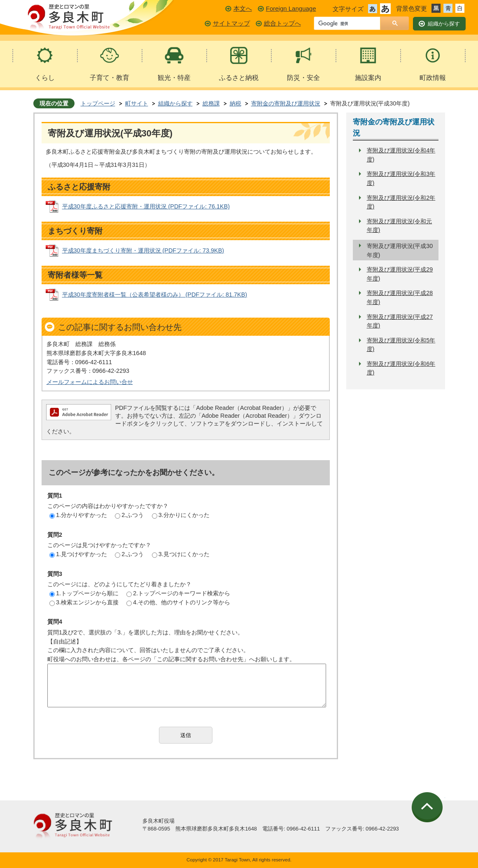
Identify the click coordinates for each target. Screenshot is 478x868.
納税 (236, 103)
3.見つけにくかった (181, 554)
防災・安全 (303, 78)
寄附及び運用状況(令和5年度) (401, 345)
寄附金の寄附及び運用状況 (286, 103)
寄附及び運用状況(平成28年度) (400, 297)
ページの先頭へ (428, 808)
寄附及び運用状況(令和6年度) (401, 368)
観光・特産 (174, 78)
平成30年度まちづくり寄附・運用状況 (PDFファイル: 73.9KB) (143, 250)
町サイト (137, 103)
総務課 (211, 103)
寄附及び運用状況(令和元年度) (400, 226)
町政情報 (433, 78)
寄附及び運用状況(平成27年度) (400, 321)
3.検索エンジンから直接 (84, 602)
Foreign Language (291, 8)
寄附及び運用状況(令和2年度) (401, 202)
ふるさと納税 (239, 78)
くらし (45, 78)
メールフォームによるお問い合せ (90, 382)
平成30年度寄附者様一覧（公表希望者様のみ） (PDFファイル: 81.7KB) (155, 295)
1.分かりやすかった (78, 515)
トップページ (98, 103)
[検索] (349, 24)
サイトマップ (231, 23)
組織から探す (175, 103)
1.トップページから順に (84, 593)
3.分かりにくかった (181, 515)
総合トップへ (282, 23)
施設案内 (368, 78)
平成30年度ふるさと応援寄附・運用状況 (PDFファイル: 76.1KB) (146, 206)
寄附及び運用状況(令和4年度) (401, 155)
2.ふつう (129, 515)
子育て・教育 (110, 78)
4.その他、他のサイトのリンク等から (178, 602)
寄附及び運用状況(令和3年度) (401, 178)
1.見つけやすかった (78, 554)
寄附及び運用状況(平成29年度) (400, 274)
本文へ (243, 8)
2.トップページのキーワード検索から (178, 593)
